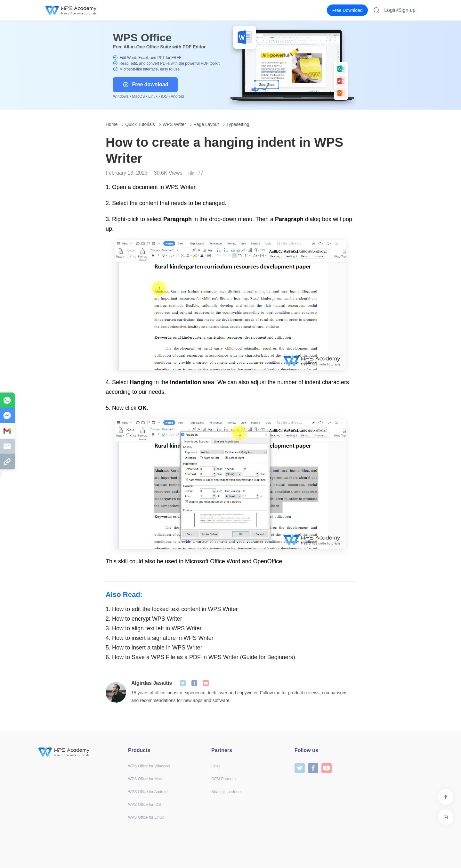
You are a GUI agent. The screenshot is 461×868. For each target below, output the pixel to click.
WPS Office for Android (148, 792)
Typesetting (238, 124)
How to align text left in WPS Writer (154, 628)
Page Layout (206, 124)
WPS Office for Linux (146, 817)
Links (216, 766)
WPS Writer (174, 124)
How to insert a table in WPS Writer (154, 648)
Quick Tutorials (140, 124)
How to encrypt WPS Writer (144, 619)
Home (112, 124)
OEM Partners (223, 779)
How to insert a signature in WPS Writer (160, 638)
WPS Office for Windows (149, 766)
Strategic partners (226, 792)
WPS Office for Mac (145, 779)
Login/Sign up (400, 10)
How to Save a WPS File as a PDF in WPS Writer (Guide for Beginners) (200, 657)
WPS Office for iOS (144, 805)
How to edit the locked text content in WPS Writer (172, 609)
